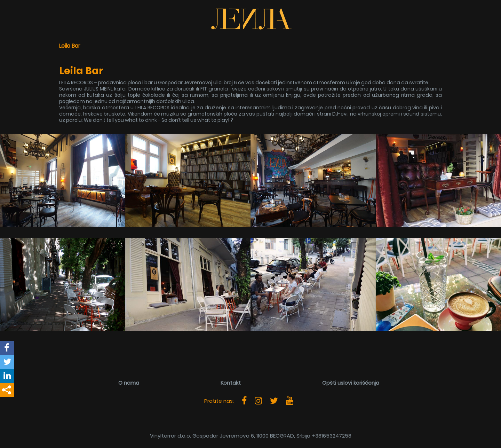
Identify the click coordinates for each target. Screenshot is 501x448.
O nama (129, 383)
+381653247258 (332, 436)
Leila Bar (70, 46)
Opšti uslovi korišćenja (351, 383)
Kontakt (231, 383)
